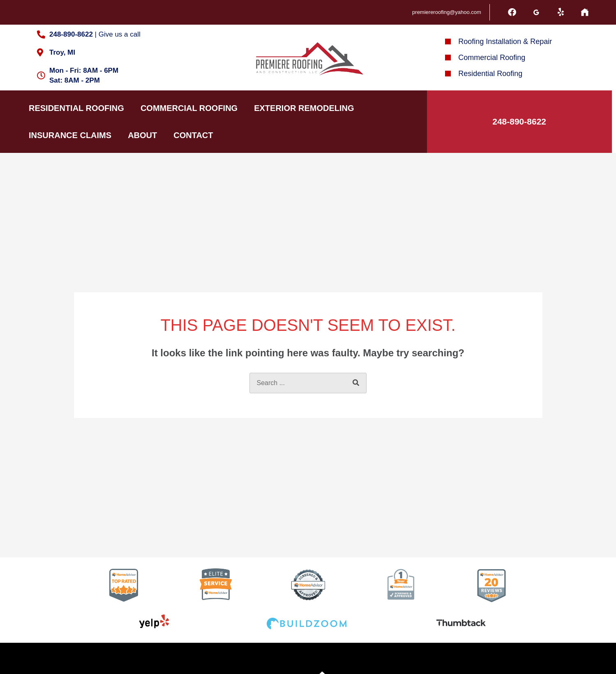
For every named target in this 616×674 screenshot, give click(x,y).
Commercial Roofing (189, 108)
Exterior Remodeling (304, 108)
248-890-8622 (519, 121)
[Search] (356, 383)
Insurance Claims (70, 135)
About (142, 135)
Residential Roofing (76, 108)
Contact (193, 135)
